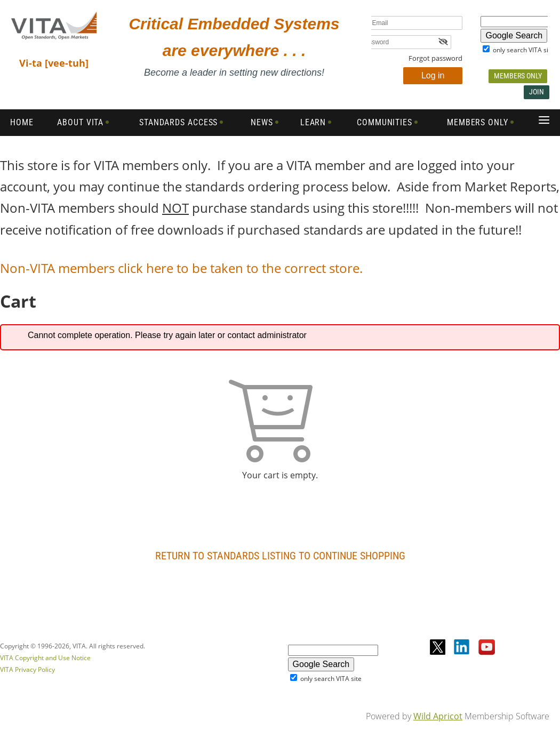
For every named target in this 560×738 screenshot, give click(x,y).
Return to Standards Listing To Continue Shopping (280, 556)
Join (537, 92)
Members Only (518, 76)
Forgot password (435, 58)
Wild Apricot (438, 716)
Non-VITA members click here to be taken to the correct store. (183, 268)
